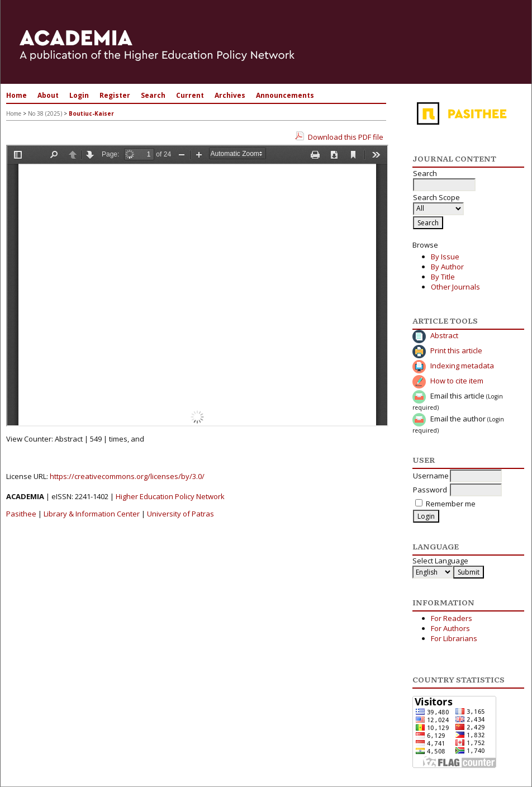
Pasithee (21, 514)
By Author (447, 267)
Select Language (440, 561)
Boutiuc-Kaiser (91, 113)
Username (431, 476)
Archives (230, 95)
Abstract (444, 335)
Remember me (451, 504)
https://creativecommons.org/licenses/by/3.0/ (127, 476)
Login (79, 95)
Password (430, 490)
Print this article (456, 350)
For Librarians (454, 638)
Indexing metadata (462, 366)
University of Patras (180, 514)
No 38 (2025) (45, 113)
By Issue (445, 257)
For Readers (452, 618)
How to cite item (457, 381)
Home (16, 95)
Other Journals (455, 287)
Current (190, 95)
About (48, 95)
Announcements (285, 95)
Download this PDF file (346, 137)
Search (153, 95)
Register (115, 95)
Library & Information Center (92, 514)
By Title (443, 277)
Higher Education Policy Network (170, 496)
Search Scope (438, 203)
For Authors (450, 628)
